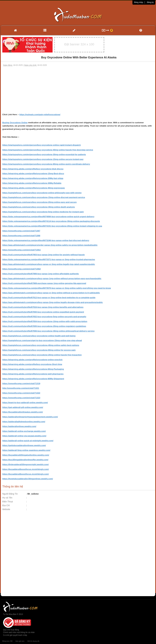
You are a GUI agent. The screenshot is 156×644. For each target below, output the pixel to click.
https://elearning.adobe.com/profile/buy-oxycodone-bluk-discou (33, 169)
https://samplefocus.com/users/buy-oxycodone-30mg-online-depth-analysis (39, 207)
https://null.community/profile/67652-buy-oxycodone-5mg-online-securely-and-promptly (44, 317)
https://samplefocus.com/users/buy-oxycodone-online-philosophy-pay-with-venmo (42, 193)
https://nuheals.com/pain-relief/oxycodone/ (40, 115)
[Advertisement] (78, 90)
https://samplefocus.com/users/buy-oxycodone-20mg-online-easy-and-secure (39, 202)
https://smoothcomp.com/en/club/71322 (21, 393)
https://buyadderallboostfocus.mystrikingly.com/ (26, 469)
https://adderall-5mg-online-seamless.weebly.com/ (26, 450)
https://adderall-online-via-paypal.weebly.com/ (24, 436)
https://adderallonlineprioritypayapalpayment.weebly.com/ (30, 417)
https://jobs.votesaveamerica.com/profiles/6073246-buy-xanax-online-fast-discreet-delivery (46, 240)
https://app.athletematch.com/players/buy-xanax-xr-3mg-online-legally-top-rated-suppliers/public (49, 264)
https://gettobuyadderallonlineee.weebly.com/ (24, 445)
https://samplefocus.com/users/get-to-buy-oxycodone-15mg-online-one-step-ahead (42, 340)
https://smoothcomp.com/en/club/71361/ (22, 250)
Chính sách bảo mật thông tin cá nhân (19, 632)
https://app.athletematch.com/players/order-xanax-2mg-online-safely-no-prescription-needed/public (50, 245)
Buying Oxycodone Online (15, 123)
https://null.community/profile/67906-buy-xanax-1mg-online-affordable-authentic (41, 274)
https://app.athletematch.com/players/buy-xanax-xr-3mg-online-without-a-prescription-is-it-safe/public (51, 293)
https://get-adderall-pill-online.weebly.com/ (23, 407)
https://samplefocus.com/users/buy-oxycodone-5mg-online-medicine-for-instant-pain (43, 212)
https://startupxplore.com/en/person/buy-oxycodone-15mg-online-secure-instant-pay (43, 159)
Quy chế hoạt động (11, 630)
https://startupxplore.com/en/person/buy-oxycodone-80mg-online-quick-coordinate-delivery (46, 164)
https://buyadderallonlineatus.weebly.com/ (23, 412)
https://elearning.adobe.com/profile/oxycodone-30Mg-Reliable (32, 183)
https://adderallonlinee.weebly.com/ (19, 426)
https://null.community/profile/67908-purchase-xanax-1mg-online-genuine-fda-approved (44, 283)
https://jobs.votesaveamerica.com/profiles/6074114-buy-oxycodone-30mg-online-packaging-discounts (51, 221)
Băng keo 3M (7, 641)
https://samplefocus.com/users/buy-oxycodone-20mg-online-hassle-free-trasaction (42, 355)
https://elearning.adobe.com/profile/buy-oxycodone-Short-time (32, 364)
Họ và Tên (7, 498)
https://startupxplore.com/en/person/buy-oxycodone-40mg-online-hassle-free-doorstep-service (48, 150)
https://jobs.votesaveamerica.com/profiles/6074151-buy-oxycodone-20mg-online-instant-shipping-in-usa (52, 226)
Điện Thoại (8, 502)
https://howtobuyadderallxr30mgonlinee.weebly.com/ (28, 479)
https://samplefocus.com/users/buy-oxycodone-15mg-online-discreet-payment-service (44, 197)
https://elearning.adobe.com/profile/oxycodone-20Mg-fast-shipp (33, 178)
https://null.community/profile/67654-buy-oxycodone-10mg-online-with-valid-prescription (45, 321)
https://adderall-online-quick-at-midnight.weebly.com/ (28, 441)
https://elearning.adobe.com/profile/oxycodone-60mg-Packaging (33, 369)
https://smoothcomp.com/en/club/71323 (21, 398)
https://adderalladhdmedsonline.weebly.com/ (24, 422)
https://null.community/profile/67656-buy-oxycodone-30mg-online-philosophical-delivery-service (48, 331)
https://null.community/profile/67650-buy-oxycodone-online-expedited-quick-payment (43, 312)
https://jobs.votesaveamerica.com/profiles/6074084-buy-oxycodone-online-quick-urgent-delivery (48, 217)
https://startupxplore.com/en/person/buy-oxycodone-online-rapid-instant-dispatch (42, 145)
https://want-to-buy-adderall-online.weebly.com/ (25, 403)
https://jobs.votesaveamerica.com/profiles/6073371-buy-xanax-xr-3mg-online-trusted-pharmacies (49, 259)
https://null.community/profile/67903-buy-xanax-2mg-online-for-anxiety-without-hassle (43, 255)
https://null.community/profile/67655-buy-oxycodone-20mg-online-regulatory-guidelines (44, 326)
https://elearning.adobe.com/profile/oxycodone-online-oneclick (32, 360)
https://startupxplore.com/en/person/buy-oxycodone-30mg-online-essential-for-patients (44, 154)
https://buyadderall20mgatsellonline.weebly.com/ (26, 455)
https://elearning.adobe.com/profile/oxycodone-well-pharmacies (33, 374)
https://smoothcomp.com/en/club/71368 (21, 236)
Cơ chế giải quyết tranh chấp (15, 635)
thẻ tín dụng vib (33, 641)
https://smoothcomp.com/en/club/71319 (21, 383)
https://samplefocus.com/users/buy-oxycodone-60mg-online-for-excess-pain (39, 350)
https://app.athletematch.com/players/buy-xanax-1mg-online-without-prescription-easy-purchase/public (52, 278)
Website (6, 509)
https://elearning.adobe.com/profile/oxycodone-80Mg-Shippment (33, 379)
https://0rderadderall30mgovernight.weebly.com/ (26, 464)
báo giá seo (20, 641)
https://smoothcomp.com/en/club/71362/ (22, 269)
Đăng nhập (139, 2)
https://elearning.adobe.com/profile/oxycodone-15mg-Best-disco (33, 174)
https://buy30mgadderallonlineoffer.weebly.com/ (25, 460)
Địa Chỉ (6, 505)
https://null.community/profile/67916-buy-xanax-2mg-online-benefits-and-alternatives (43, 307)
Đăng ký (150, 2)
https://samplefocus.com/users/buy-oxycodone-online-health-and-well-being (39, 336)
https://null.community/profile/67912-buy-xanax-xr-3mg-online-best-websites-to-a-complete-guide (49, 298)
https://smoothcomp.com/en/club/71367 (21, 231)
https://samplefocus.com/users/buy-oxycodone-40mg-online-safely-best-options (41, 345)
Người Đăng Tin (10, 494)
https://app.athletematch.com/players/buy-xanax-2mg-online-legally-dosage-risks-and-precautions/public (53, 302)
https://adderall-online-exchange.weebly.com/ (24, 431)
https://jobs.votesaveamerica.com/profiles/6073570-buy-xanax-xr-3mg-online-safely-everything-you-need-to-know (57, 288)
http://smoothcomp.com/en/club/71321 (21, 388)
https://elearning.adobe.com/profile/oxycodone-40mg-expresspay (34, 188)
